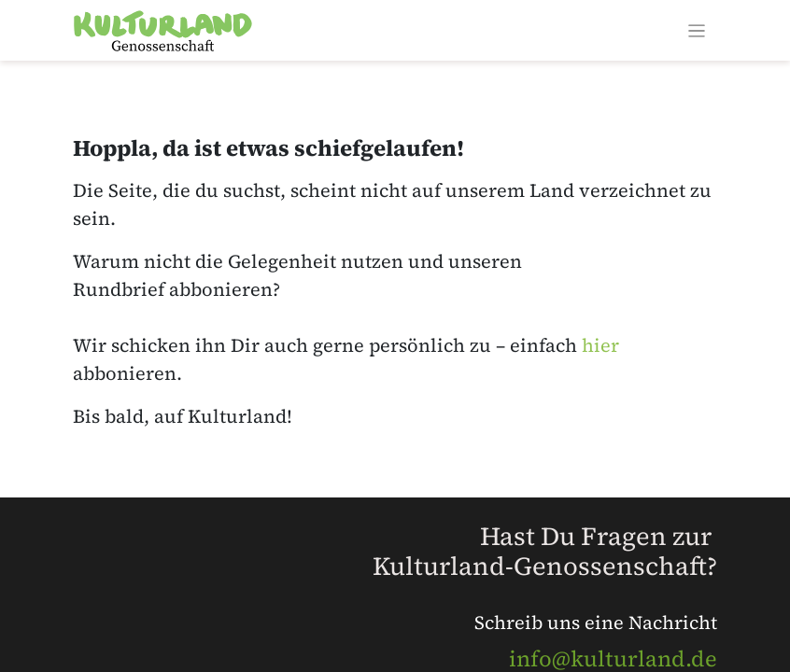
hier (600, 345)
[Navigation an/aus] (697, 30)
